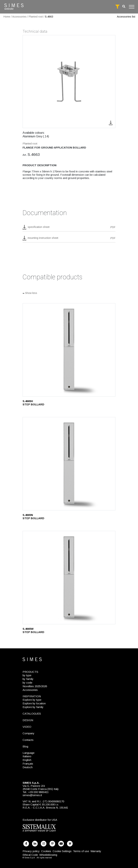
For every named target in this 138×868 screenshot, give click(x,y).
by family (28, 679)
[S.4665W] (69, 578)
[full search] (117, 7)
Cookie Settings (62, 851)
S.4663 (49, 17)
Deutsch (28, 767)
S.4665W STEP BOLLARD (33, 630)
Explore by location (34, 703)
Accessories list (126, 17)
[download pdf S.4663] (69, 228)
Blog (25, 746)
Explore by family (33, 707)
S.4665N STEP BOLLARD (33, 517)
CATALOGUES (32, 714)
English (27, 760)
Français (28, 764)
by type (27, 675)
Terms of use (81, 851)
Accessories (19, 17)
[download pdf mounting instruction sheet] (69, 239)
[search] (124, 6)
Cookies (46, 851)
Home (7, 17)
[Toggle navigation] (132, 7)
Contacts (28, 740)
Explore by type (32, 700)
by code (27, 683)
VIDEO (27, 727)
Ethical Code (30, 855)
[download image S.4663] (111, 123)
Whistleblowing (48, 855)
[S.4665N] (69, 464)
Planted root (36, 17)
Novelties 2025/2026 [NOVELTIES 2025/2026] (35, 686)
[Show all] (69, 293)
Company (28, 733)
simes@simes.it (32, 795)
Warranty (96, 851)
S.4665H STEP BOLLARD (33, 403)
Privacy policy (31, 851)
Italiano (27, 756)
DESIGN (28, 720)
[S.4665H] (69, 350)
